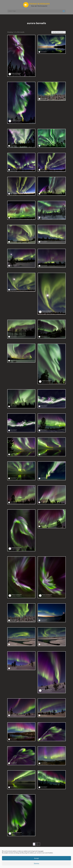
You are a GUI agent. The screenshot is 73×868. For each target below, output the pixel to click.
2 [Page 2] (36, 844)
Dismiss (36, 863)
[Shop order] (59, 32)
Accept (36, 858)
